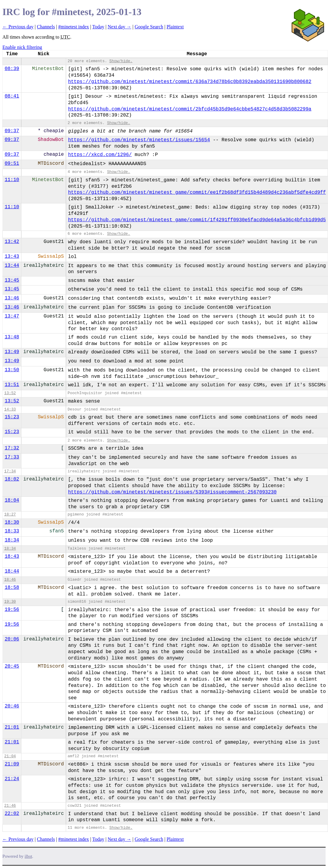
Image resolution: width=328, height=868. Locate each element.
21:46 (10, 806)
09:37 (12, 131)
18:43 (12, 557)
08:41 (12, 96)
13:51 (12, 385)
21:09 (12, 764)
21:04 (10, 756)
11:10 (12, 180)
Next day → (119, 27)
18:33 (12, 531)
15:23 (12, 417)
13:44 (12, 266)
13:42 (12, 242)
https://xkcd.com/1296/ (100, 155)
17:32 (12, 448)
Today (98, 27)
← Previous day (18, 27)
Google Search (149, 27)
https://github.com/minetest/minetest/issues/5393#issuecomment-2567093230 (172, 492)
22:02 (12, 814)
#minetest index (74, 27)
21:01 (12, 727)
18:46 (10, 580)
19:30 (10, 602)
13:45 (12, 280)
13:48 (12, 337)
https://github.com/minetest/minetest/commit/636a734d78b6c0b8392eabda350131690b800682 (190, 82)
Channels (46, 27)
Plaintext (175, 27)
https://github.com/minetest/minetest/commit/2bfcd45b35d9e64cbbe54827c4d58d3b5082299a (190, 109)
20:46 (12, 706)
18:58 (12, 588)
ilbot (29, 856)
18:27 (10, 514)
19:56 (12, 610)
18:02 (12, 479)
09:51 (12, 164)
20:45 (12, 666)
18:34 (12, 540)
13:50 (12, 370)
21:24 (12, 779)
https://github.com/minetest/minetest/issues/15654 (139, 140)
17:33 (12, 457)
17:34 (10, 471)
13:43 (12, 257)
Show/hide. (121, 61)
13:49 (12, 352)
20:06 (12, 639)
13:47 (12, 316)
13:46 (12, 298)
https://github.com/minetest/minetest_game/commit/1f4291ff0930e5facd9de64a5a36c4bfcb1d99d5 (197, 220)
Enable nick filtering (22, 47)
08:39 (12, 69)
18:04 (12, 500)
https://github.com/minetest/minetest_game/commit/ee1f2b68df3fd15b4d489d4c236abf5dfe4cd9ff (197, 193)
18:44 (12, 571)
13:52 (10, 393)
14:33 (10, 409)
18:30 (12, 522)
